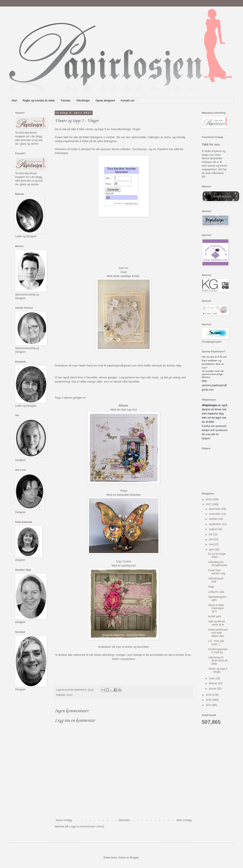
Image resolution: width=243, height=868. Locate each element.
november (215, 514)
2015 (209, 700)
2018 (209, 499)
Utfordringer (83, 101)
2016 (209, 695)
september (215, 524)
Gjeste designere (105, 101)
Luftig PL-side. (217, 592)
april (212, 550)
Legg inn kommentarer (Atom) (87, 827)
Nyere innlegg (64, 820)
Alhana (124, 405)
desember (215, 509)
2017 (209, 504)
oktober (214, 519)
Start (14, 101)
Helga (124, 491)
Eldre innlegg (184, 820)
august (213, 529)
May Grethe (124, 561)
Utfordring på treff (216, 580)
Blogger (134, 858)
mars (212, 678)
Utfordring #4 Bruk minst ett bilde (218, 661)
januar (213, 689)
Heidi (124, 272)
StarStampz (140, 149)
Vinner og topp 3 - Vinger (218, 670)
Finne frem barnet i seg (217, 572)
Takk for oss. (211, 144)
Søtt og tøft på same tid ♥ (217, 623)
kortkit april (215, 616)
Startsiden (124, 820)
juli (211, 534)
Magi (211, 587)
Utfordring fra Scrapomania (218, 564)
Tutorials (66, 101)
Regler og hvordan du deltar (39, 101)
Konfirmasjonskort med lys (218, 651)
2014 (209, 705)
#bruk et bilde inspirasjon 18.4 (216, 608)
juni (211, 539)
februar (213, 683)
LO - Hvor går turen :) (216, 643)
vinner (70, 695)
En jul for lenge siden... (217, 555)
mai (211, 544)
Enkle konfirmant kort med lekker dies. (218, 633)
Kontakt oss (128, 101)
